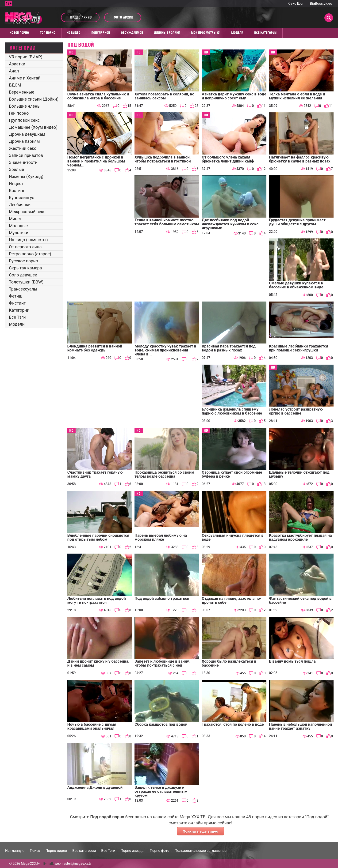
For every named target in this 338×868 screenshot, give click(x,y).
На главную (15, 851)
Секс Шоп (296, 4)
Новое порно (19, 33)
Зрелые (16, 169)
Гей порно (19, 113)
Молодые (18, 226)
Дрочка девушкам (27, 134)
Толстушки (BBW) (26, 282)
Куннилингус (21, 198)
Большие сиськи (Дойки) (34, 99)
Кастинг (17, 191)
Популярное (101, 33)
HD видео (73, 33)
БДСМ (15, 85)
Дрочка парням (24, 141)
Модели (237, 33)
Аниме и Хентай (25, 78)
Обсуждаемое (132, 33)
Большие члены (25, 106)
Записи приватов (26, 155)
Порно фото (159, 851)
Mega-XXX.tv (30, 864)
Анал (14, 71)
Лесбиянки (20, 205)
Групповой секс (24, 120)
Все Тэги (17, 317)
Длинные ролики (167, 33)
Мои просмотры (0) (206, 33)
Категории (19, 310)
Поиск (35, 851)
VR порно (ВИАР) (26, 57)
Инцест (16, 183)
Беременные (22, 92)
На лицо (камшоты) (28, 240)
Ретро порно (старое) (30, 254)
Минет (15, 219)
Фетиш (16, 296)
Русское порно (23, 261)
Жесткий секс (23, 148)
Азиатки (17, 64)
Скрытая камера (25, 268)
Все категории (265, 33)
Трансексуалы (23, 289)
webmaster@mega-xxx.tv (73, 864)
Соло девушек (23, 275)
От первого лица (25, 247)
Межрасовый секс (27, 212)
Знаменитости (23, 162)
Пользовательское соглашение (201, 851)
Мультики (19, 233)
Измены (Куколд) (26, 176)
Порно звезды (133, 851)
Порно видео (56, 851)
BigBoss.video (321, 4)
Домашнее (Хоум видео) (33, 127)
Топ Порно (48, 33)
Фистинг (17, 303)
